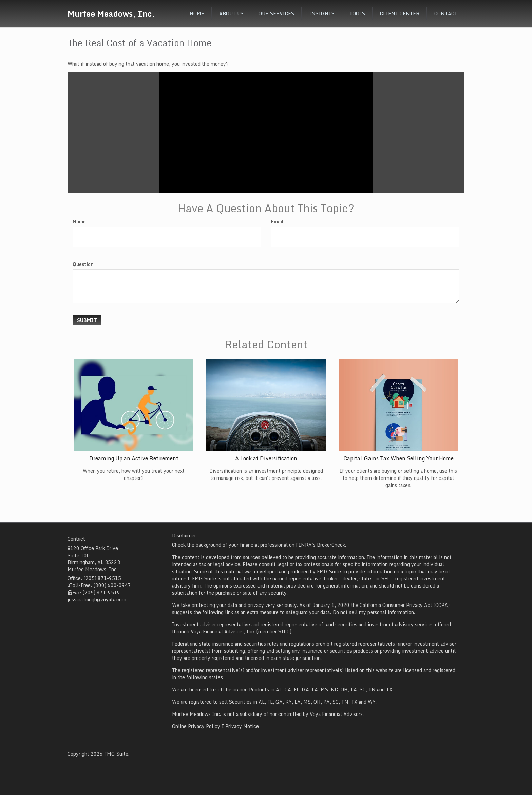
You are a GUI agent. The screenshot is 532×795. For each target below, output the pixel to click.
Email (277, 222)
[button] (231, 14)
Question (83, 264)
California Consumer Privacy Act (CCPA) (405, 605)
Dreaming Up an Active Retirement (134, 458)
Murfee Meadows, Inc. (111, 13)
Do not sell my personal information (373, 612)
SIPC (284, 631)
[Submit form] (87, 320)
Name (79, 222)
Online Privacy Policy (196, 726)
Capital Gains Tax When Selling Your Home (398, 458)
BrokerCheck (331, 545)
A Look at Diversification (266, 458)
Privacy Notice (242, 726)
